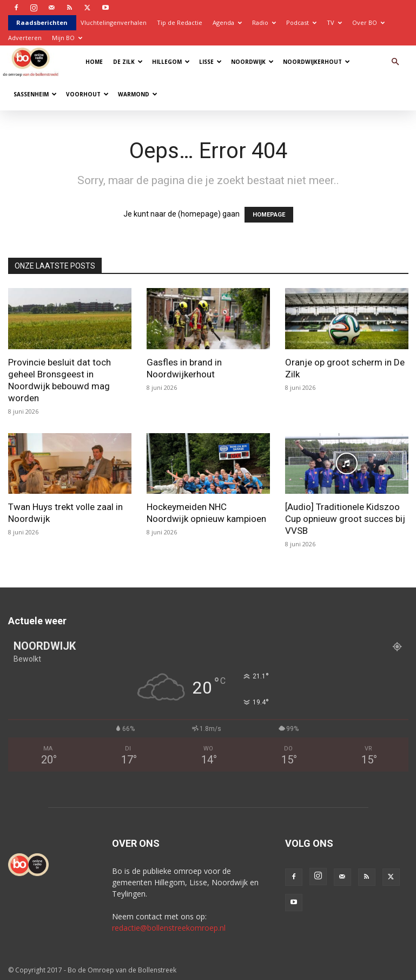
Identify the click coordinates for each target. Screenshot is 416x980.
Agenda (227, 22)
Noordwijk (252, 62)
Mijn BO (67, 38)
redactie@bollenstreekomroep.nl (169, 928)
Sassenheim (35, 94)
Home (94, 62)
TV (334, 22)
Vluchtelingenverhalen (114, 22)
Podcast (301, 22)
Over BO (368, 22)
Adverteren (25, 38)
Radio (264, 22)
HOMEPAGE (269, 215)
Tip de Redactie (180, 22)
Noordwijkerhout (316, 62)
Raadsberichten (42, 22)
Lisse (210, 62)
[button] (395, 62)
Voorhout (87, 94)
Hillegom (171, 62)
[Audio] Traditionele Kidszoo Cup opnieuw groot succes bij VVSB (345, 519)
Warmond (138, 94)
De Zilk (128, 62)
